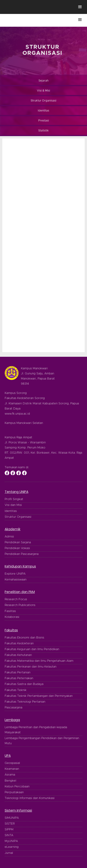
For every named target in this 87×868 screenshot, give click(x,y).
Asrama (10, 775)
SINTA (9, 835)
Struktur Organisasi (18, 517)
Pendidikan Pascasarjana (22, 554)
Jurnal (9, 853)
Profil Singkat (14, 499)
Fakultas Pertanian (18, 673)
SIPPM (9, 830)
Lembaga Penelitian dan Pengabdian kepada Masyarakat (36, 730)
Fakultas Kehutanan (18, 655)
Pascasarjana (13, 708)
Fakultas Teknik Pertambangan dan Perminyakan (39, 696)
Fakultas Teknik (16, 690)
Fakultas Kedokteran (19, 644)
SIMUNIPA (12, 818)
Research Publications (20, 605)
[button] (80, 7)
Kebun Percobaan (17, 787)
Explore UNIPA (15, 574)
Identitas (11, 511)
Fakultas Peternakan (19, 678)
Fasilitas (10, 611)
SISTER (10, 824)
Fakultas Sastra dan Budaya (24, 684)
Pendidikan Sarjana (18, 542)
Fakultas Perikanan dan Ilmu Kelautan (31, 667)
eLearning (12, 847)
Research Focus (16, 599)
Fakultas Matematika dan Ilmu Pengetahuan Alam (39, 661)
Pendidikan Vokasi (17, 548)
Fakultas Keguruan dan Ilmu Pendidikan (32, 649)
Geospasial (12, 763)
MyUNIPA (11, 841)
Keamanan (12, 769)
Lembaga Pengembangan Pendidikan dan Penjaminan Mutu (42, 741)
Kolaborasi (12, 617)
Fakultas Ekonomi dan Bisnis (24, 638)
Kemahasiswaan (16, 580)
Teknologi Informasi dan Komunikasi (30, 798)
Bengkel (10, 781)
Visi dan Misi (13, 505)
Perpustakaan (14, 792)
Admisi (9, 537)
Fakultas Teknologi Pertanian (25, 702)
